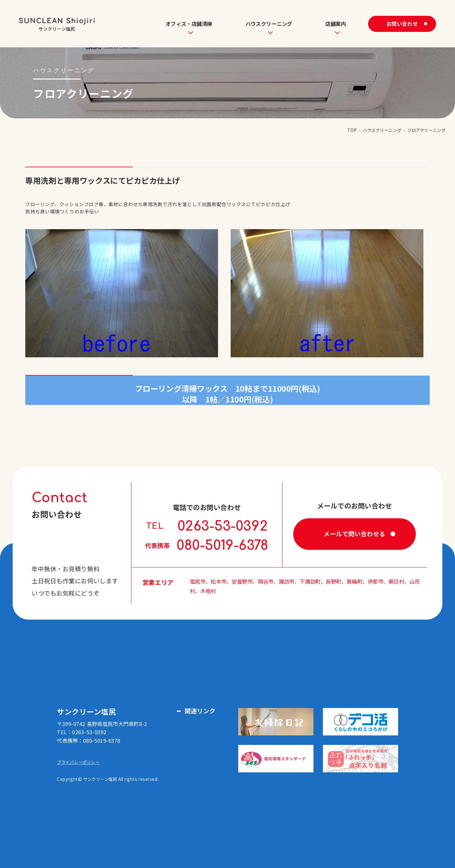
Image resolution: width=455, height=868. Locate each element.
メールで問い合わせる (355, 534)
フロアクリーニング (426, 130)
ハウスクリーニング (382, 130)
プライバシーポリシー (78, 762)
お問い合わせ (402, 24)
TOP (352, 130)
